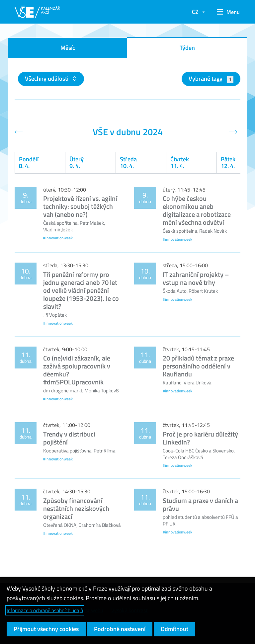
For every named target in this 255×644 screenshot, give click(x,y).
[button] (226, 12)
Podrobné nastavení (120, 629)
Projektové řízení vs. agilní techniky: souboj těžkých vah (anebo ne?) (80, 206)
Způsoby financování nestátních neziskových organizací (76, 508)
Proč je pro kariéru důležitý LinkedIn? (200, 438)
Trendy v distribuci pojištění (69, 438)
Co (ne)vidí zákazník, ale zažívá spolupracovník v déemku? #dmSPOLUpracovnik (77, 370)
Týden (187, 48)
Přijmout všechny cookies (46, 629)
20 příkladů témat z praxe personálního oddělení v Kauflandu (198, 366)
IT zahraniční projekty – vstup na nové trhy (196, 278)
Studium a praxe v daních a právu (200, 504)
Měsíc (68, 48)
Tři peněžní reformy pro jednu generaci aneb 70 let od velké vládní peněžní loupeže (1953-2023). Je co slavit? (81, 290)
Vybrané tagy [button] (211, 79)
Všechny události (47, 79)
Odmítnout (174, 629)
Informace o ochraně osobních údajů (45, 610)
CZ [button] (195, 12)
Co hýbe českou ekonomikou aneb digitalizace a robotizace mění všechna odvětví (197, 210)
